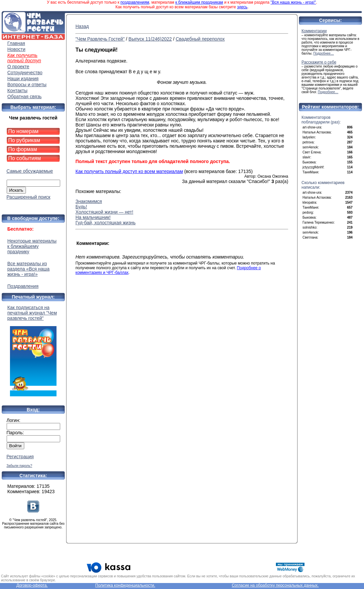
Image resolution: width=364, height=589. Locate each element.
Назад (82, 26)
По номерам (23, 131)
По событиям (25, 158)
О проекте (18, 67)
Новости (16, 49)
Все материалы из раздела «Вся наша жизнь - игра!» (28, 269)
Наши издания (23, 79)
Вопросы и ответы (27, 85)
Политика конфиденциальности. (125, 585)
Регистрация (20, 457)
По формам (23, 149)
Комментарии (314, 31)
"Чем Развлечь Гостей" (100, 39)
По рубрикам (24, 140)
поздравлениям (135, 2)
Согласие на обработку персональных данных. (275, 585)
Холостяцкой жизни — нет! (104, 212)
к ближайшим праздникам (199, 2)
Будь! (81, 207)
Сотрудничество (25, 73)
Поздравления (23, 286)
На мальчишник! (93, 217)
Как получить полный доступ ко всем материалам (129, 171)
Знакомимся (89, 201)
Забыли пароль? (19, 466)
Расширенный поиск (29, 197)
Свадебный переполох (200, 39)
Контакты (17, 91)
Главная (16, 43)
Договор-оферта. (32, 585)
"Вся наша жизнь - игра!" (293, 2)
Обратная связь (24, 97)
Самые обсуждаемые (30, 171)
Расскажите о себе (319, 62)
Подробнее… (324, 53)
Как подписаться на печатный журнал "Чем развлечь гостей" (33, 351)
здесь (242, 7)
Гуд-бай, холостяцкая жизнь (106, 223)
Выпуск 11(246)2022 (150, 39)
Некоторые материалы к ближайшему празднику (32, 246)
